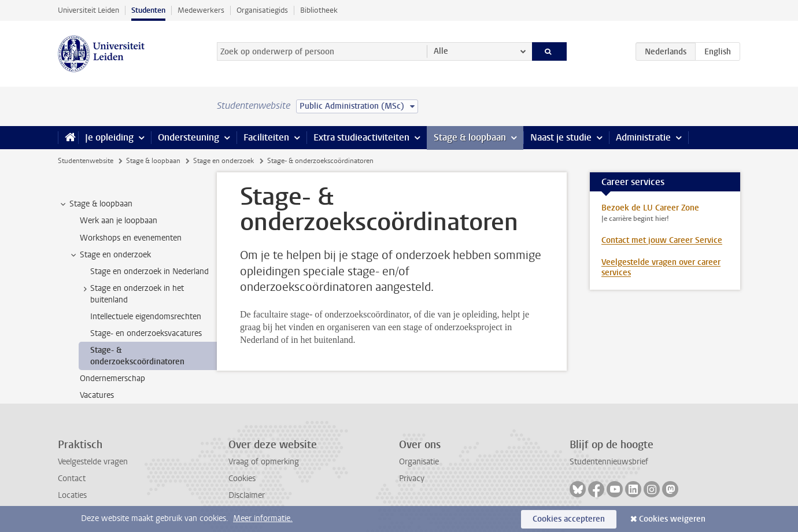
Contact (72, 479)
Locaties (72, 495)
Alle (441, 51)
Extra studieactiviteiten (361, 137)
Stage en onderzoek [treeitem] (110, 255)
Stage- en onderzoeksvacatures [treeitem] (146, 333)
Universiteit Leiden (88, 10)
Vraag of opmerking (264, 462)
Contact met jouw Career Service (662, 240)
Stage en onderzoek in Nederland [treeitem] (149, 271)
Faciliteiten (266, 137)
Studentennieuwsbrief (609, 462)
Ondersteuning (189, 137)
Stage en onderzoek (223, 161)
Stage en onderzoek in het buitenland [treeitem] (132, 294)
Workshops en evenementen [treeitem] (131, 238)
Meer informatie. (263, 518)
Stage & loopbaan (470, 137)
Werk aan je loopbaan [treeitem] (119, 221)
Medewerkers (201, 10)
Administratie (643, 137)
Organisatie (419, 462)
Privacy (412, 479)
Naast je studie (561, 137)
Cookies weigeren (672, 519)
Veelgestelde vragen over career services (661, 267)
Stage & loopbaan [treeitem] (95, 204)
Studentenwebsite (86, 161)
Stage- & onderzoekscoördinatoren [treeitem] (137, 356)
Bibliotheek (319, 10)
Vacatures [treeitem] (97, 395)
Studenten (148, 10)
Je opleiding (109, 137)
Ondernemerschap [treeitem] (112, 378)
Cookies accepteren (569, 519)
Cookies (242, 479)
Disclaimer (247, 495)
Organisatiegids (262, 10)
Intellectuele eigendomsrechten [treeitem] (146, 317)
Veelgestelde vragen (93, 462)
